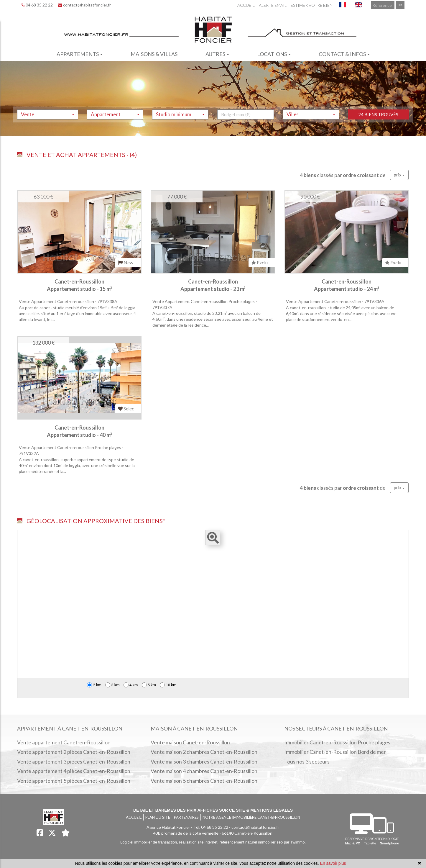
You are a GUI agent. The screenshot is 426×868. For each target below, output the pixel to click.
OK (400, 5)
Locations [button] (274, 54)
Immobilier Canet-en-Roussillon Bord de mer (335, 752)
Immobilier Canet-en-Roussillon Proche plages (337, 742)
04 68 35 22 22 (37, 5)
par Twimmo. (295, 842)
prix (399, 175)
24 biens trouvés (378, 127)
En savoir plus (333, 863)
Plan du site (158, 817)
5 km (149, 685)
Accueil (246, 5)
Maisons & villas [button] (154, 54)
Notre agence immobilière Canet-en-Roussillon (251, 817)
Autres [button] (217, 54)
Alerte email (273, 5)
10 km (168, 685)
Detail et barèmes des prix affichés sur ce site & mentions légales (213, 810)
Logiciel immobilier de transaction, (150, 842)
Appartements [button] (80, 54)
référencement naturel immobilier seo (252, 842)
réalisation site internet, (199, 842)
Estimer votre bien (312, 5)
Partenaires (186, 817)
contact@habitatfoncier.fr (84, 5)
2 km (94, 685)
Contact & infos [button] (344, 54)
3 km (112, 685)
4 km (131, 685)
